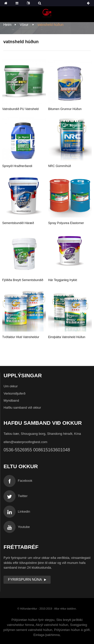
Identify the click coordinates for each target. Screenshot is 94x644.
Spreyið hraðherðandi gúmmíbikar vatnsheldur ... (21, 167)
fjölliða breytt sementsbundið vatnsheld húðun (23, 281)
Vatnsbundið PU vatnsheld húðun (20, 110)
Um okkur (11, 386)
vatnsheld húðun (51, 25)
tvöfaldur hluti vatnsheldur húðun (21, 338)
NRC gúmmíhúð (60, 166)
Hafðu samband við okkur (22, 408)
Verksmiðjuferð (14, 393)
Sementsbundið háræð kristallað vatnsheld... (18, 224)
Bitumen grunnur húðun (65, 109)
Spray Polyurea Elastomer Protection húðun (66, 224)
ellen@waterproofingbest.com (25, 442)
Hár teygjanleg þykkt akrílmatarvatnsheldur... (64, 281)
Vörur (24, 25)
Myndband (11, 400)
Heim (7, 25)
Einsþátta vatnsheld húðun (67, 337)
